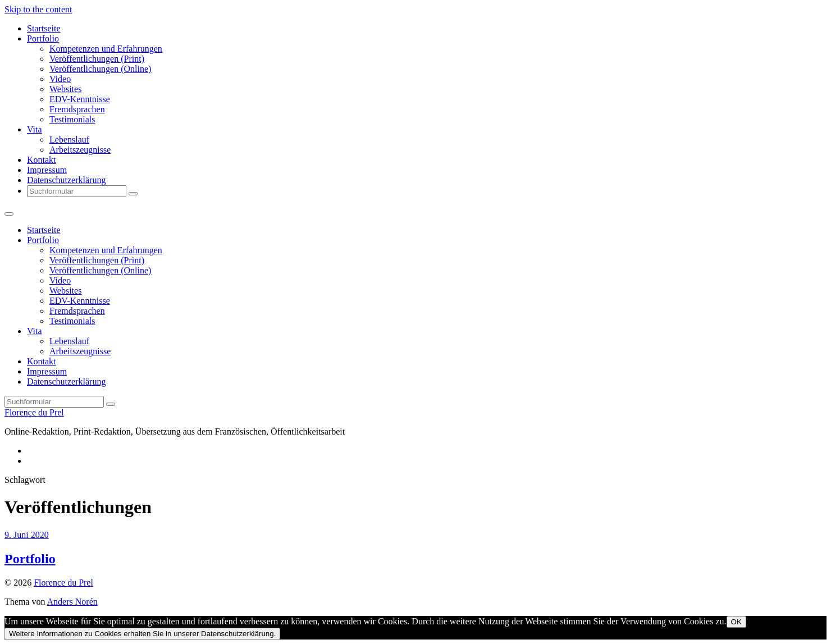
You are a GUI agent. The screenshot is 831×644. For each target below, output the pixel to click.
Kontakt (42, 160)
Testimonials (72, 119)
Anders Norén (72, 602)
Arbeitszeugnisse (80, 150)
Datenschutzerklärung (66, 180)
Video (60, 79)
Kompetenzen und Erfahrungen (106, 49)
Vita (35, 129)
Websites (65, 89)
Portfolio (43, 38)
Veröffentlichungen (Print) (97, 59)
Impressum (47, 170)
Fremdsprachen (77, 109)
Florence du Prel (34, 412)
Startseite (44, 28)
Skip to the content (38, 9)
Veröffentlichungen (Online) (100, 69)
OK (736, 622)
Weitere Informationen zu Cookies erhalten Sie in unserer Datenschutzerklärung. (142, 634)
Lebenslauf (69, 140)
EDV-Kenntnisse (80, 99)
